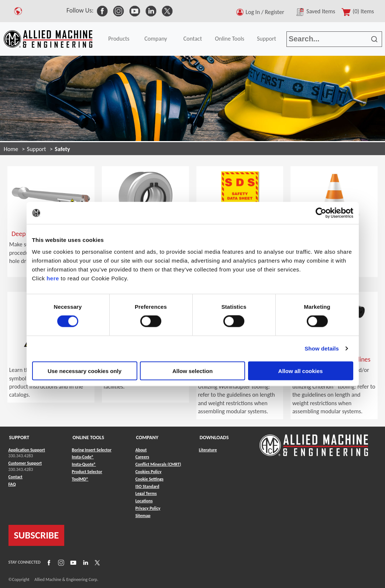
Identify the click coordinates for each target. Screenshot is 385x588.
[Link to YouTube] (72, 562)
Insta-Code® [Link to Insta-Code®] (83, 457)
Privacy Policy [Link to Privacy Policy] (148, 508)
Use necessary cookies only (85, 371)
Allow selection (192, 371)
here (53, 278)
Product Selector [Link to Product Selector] (87, 472)
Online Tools (230, 39)
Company (156, 39)
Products (119, 39)
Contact (193, 39)
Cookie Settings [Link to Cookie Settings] (149, 479)
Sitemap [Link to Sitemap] (143, 516)
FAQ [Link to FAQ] (12, 484)
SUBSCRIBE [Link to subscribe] (37, 535)
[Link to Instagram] (60, 562)
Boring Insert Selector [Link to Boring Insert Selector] (92, 450)
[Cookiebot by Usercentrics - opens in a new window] (321, 213)
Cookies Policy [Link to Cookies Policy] (149, 472)
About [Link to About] (141, 450)
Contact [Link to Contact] (16, 477)
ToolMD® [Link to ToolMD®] (80, 479)
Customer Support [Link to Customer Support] (25, 463)
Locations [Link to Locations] (144, 501)
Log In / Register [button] (266, 12)
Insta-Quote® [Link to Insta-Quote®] (84, 464)
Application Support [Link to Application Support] (27, 450)
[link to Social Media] (102, 10)
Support (267, 39)
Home (11, 149)
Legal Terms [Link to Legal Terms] (146, 493)
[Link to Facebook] (48, 562)
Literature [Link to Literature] (208, 450)
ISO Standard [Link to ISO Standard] (147, 486)
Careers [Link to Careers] (142, 457)
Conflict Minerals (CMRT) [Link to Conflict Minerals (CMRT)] (158, 464)
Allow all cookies (301, 371)
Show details (322, 348)
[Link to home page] (48, 39)
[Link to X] (96, 562)
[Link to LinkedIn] (85, 562)
